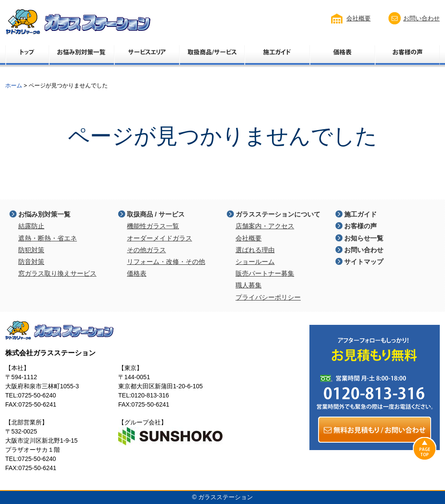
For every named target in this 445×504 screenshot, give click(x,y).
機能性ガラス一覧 (153, 226)
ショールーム (255, 262)
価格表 (137, 273)
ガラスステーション (226, 497)
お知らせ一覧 (364, 238)
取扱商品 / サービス (156, 214)
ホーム (14, 85)
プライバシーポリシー (268, 297)
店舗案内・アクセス (265, 226)
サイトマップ (364, 262)
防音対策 (31, 262)
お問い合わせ (422, 18)
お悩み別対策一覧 (44, 214)
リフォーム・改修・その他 (166, 262)
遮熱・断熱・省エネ (48, 238)
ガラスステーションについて (278, 214)
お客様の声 (360, 226)
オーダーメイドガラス (159, 238)
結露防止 (31, 226)
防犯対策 (31, 250)
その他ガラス (146, 250)
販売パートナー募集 (265, 273)
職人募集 (249, 285)
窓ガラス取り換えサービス (57, 273)
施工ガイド (360, 214)
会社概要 (359, 18)
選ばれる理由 (255, 250)
